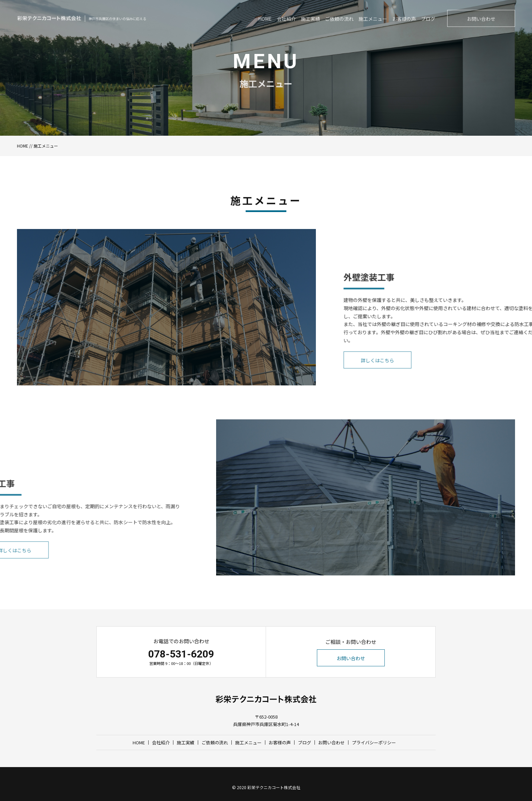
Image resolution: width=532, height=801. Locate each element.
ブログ (305, 742)
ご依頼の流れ (215, 742)
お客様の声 (280, 742)
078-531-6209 (181, 654)
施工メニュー (248, 742)
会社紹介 (161, 742)
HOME (23, 146)
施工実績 (186, 742)
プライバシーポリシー (374, 742)
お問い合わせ (351, 658)
